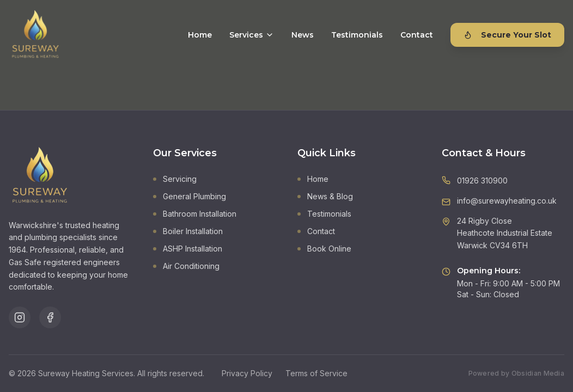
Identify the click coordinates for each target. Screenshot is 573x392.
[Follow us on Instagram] (20, 317)
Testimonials (357, 35)
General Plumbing (190, 196)
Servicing (175, 179)
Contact (417, 35)
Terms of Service (316, 373)
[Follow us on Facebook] (50, 317)
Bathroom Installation (195, 214)
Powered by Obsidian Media (517, 373)
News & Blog (325, 196)
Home (200, 35)
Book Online (324, 249)
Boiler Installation (188, 231)
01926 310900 (482, 180)
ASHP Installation (188, 249)
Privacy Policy (247, 373)
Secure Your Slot (507, 35)
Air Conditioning (186, 266)
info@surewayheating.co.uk (507, 201)
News (303, 35)
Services (252, 35)
